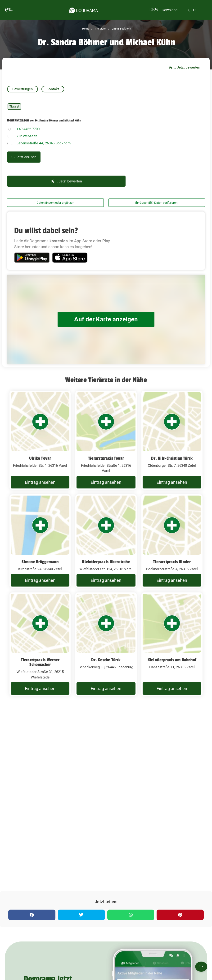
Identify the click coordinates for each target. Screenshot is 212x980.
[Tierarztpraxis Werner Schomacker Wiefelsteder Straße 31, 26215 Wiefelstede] (40, 644)
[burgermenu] (9, 10)
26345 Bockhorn (121, 29)
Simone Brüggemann (40, 562)
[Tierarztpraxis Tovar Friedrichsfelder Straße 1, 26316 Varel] (106, 440)
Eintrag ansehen (40, 482)
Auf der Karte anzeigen (106, 319)
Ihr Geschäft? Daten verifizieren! (157, 203)
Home (86, 29)
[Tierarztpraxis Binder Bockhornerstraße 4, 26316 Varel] (172, 541)
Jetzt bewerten (185, 67)
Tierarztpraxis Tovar (106, 458)
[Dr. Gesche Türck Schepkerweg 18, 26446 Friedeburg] (106, 644)
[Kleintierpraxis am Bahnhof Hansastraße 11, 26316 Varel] (172, 644)
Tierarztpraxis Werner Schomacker (40, 662)
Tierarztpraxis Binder (172, 562)
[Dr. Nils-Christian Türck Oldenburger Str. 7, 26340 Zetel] (172, 440)
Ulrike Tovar (40, 458)
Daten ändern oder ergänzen (55, 203)
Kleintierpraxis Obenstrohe (106, 562)
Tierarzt (14, 107)
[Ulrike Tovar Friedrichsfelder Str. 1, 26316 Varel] (40, 440)
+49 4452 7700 (28, 129)
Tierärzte (100, 29)
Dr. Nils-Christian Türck (172, 458)
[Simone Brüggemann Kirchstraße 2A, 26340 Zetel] (40, 541)
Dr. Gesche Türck (106, 660)
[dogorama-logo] (83, 10)
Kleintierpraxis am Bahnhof (172, 660)
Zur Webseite (27, 136)
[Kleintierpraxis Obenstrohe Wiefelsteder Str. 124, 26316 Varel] (106, 541)
